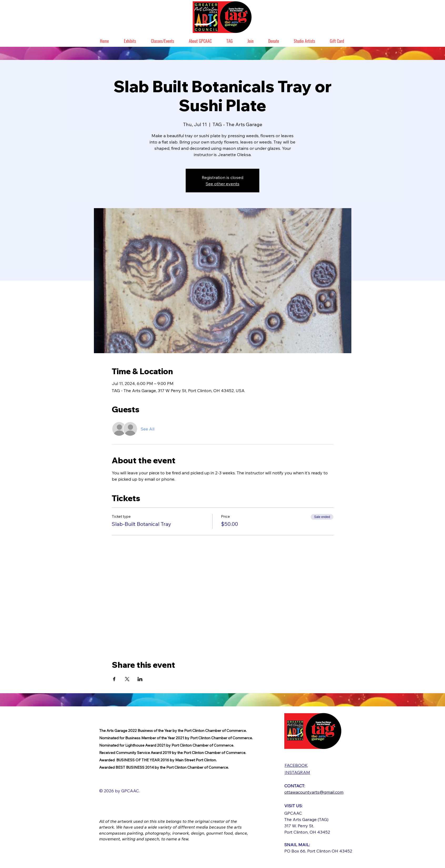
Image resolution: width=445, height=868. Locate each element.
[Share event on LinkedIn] (140, 679)
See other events (223, 184)
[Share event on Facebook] (114, 679)
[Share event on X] (127, 679)
